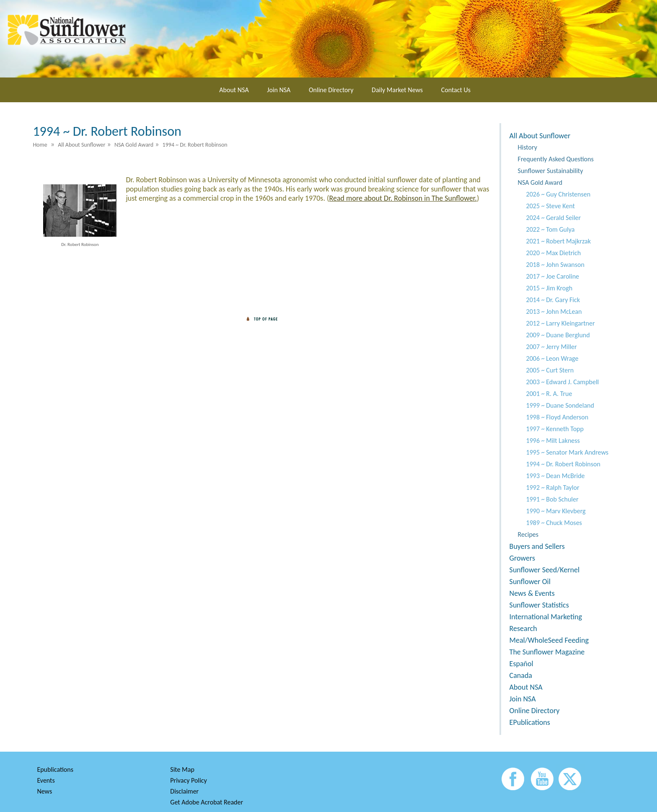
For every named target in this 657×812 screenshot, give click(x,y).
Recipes (528, 534)
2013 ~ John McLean (554, 312)
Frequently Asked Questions (556, 159)
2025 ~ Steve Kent (551, 206)
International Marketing (546, 617)
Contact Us (456, 90)
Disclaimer (184, 791)
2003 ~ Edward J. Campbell (563, 382)
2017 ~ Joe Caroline (553, 276)
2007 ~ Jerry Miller (552, 347)
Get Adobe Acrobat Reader (207, 802)
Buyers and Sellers (537, 546)
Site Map (182, 769)
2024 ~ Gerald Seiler (554, 218)
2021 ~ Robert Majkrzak (559, 241)
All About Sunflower (540, 136)
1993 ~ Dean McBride (556, 476)
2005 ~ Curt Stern (550, 370)
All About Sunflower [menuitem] (81, 145)
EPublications (530, 722)
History (528, 147)
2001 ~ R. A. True (549, 394)
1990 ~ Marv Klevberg (556, 511)
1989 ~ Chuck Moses (554, 523)
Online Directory (331, 90)
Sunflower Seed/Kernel (544, 570)
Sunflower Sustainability (551, 171)
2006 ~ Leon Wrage (552, 358)
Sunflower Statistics (539, 605)
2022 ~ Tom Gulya (551, 229)
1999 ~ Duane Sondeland (560, 405)
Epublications (55, 769)
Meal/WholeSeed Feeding (549, 640)
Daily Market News (397, 90)
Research (523, 628)
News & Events (532, 593)
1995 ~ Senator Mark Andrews (567, 452)
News (44, 791)
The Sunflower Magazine (547, 652)
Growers (522, 558)
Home (40, 145)
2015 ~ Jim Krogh (550, 288)
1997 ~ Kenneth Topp (555, 429)
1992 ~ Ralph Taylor (553, 487)
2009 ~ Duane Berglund (558, 335)
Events (46, 780)
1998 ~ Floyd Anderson (557, 417)
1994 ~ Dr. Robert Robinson (563, 464)
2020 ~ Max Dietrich (554, 253)
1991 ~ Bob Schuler (552, 499)
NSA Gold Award (540, 182)
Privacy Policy (189, 780)
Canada (521, 675)
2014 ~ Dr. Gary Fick (553, 300)
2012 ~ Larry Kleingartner (561, 323)
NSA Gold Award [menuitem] (134, 145)
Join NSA (279, 90)
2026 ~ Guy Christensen (558, 194)
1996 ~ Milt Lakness (553, 441)
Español (521, 664)
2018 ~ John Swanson (555, 265)
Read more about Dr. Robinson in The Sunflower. (403, 198)
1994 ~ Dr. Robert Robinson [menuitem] (195, 145)
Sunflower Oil (530, 582)
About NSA (234, 90)
